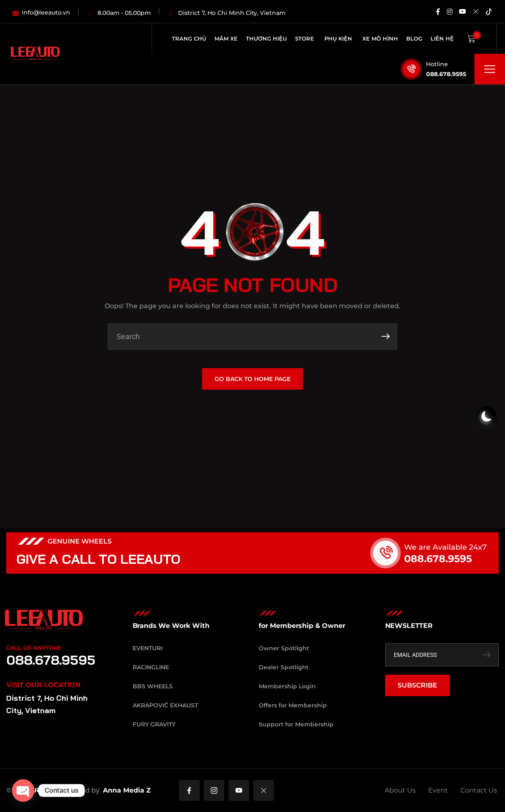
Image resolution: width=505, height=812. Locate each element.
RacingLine (151, 667)
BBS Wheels (153, 686)
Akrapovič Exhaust (165, 705)
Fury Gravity (154, 724)
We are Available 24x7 (456, 547)
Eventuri (148, 648)
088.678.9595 (446, 74)
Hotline (437, 64)
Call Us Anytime (33, 648)
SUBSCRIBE (417, 685)
